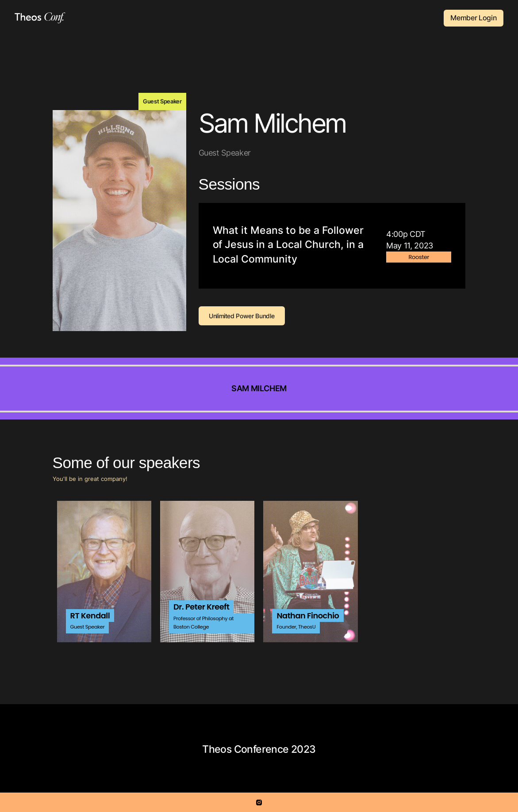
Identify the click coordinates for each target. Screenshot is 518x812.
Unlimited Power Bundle (242, 316)
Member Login (474, 18)
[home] (40, 18)
